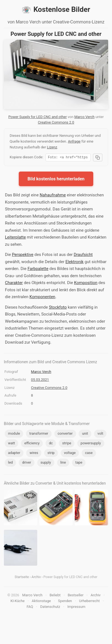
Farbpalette (38, 269)
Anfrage (74, 141)
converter (65, 434)
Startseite (22, 578)
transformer (39, 434)
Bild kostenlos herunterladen (56, 180)
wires (34, 454)
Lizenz (52, 147)
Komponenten (42, 298)
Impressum (76, 607)
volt (100, 434)
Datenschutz (50, 607)
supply (46, 463)
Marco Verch (84, 117)
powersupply (91, 444)
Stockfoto (58, 308)
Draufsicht (83, 255)
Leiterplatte (15, 238)
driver (26, 463)
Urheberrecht (90, 602)
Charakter (14, 284)
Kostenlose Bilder (56, 10)
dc (51, 444)
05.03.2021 (40, 380)
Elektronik (74, 263)
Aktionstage (41, 602)
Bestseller (75, 596)
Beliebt (55, 596)
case (89, 454)
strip (51, 454)
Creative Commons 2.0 (56, 122)
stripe (67, 444)
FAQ (30, 607)
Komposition (86, 284)
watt (11, 444)
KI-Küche (18, 602)
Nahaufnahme (53, 196)
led (10, 463)
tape (79, 463)
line (63, 463)
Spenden (65, 602)
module (14, 434)
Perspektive (23, 255)
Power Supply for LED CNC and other (38, 117)
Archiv (36, 578)
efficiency (32, 444)
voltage (70, 454)
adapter (14, 454)
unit (85, 434)
